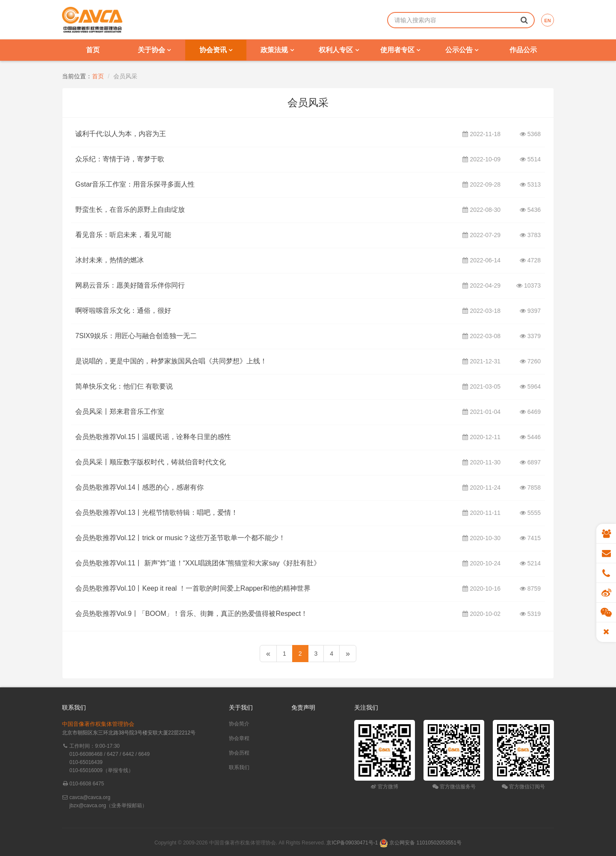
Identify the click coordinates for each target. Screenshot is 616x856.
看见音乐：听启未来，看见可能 (123, 235)
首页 (93, 50)
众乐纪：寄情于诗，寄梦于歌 (120, 159)
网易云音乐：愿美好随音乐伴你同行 (130, 285)
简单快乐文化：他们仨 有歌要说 (124, 386)
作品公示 (523, 50)
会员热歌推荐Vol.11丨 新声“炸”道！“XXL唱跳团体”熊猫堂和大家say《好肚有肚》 (198, 563)
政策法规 (277, 50)
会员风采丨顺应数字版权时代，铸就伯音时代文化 (151, 462)
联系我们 (239, 767)
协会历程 (239, 753)
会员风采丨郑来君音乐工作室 (120, 412)
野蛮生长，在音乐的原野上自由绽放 (130, 210)
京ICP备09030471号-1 (352, 843)
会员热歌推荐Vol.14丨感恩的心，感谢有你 (139, 487)
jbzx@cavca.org (88, 805)
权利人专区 (339, 50)
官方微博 (384, 787)
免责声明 (303, 707)
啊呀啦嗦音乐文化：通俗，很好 (123, 311)
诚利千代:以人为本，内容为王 (121, 134)
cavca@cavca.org (90, 797)
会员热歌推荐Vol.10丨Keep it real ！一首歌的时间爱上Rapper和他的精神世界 (193, 588)
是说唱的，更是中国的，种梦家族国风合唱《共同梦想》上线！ (171, 361)
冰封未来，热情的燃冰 (110, 260)
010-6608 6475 (87, 784)
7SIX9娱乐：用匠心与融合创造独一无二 (136, 336)
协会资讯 (216, 50)
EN (547, 21)
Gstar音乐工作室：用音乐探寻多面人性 (135, 184)
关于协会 (154, 50)
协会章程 (239, 738)
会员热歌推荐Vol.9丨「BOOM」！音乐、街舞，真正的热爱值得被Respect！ (191, 614)
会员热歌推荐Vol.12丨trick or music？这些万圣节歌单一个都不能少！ (180, 538)
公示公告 (462, 50)
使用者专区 (400, 50)
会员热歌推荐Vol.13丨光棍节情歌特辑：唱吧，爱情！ (157, 513)
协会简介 (239, 724)
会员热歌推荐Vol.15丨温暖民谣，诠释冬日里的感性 (153, 437)
